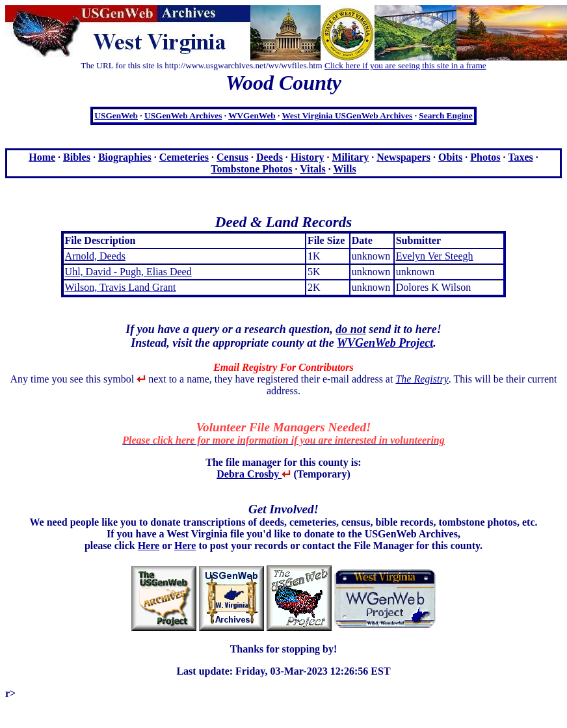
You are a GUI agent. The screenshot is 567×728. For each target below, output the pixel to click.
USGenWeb (116, 115)
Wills (344, 169)
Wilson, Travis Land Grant (121, 287)
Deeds (270, 157)
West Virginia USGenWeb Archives (347, 115)
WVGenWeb (252, 115)
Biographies (125, 157)
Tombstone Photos (251, 169)
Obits (450, 157)
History (308, 157)
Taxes (521, 157)
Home (42, 157)
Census (232, 157)
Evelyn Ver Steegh (435, 256)
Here (149, 546)
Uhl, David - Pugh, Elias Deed (128, 272)
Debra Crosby (254, 474)
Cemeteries (184, 157)
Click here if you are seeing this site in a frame (405, 65)
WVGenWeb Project (385, 343)
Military (350, 157)
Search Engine (445, 115)
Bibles (77, 157)
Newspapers (403, 157)
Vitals (312, 169)
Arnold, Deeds (95, 256)
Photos (485, 157)
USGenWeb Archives (183, 115)
